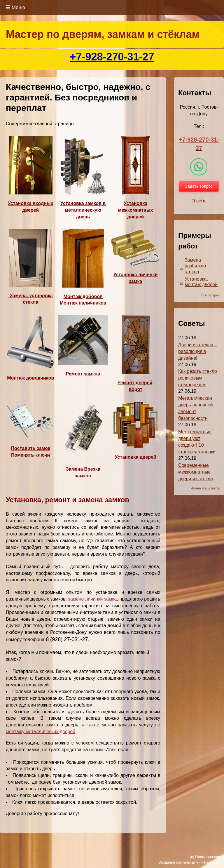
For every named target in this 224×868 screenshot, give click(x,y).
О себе (199, 201)
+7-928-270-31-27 (112, 57)
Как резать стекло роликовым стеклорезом (198, 378)
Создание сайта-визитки (180, 862)
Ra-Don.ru (212, 862)
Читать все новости (205, 488)
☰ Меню (15, 7)
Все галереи (210, 295)
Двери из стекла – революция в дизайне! (198, 351)
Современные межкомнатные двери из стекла (196, 472)
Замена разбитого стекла (195, 266)
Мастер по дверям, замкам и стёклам (103, 34)
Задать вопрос (199, 186)
